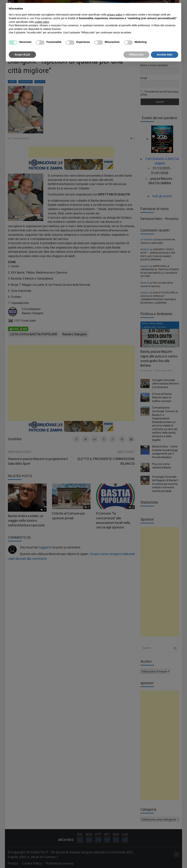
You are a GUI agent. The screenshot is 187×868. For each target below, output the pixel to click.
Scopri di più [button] (22, 55)
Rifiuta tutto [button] (137, 55)
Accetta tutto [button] (165, 55)
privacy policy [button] (115, 15)
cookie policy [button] (42, 22)
